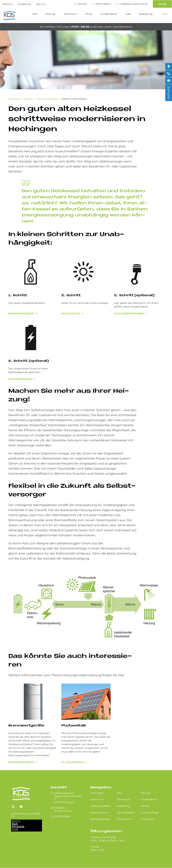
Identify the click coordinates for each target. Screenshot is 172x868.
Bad (35, 14)
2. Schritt (71, 295)
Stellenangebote (100, 806)
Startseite (14, 99)
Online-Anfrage (150, 813)
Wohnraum (70, 14)
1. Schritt (18, 295)
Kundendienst (109, 14)
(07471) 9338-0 (101, 4)
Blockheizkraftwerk (129, 314)
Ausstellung (24, 4)
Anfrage (162, 4)
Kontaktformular (100, 819)
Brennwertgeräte (21, 314)
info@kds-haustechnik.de (132, 4)
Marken (145, 806)
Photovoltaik (71, 314)
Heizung (50, 14)
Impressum (147, 819)
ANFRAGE (169, 93)
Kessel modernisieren (74, 99)
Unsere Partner (99, 813)
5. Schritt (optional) (134, 295)
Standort (81, 4)
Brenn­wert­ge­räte (26, 726)
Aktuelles (8, 4)
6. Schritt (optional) (29, 361)
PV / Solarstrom (73, 762)
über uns (41, 4)
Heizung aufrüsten (47, 99)
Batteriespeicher (20, 379)
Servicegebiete (125, 813)
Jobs (128, 14)
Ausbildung (146, 14)
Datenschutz (124, 819)
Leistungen (97, 793)
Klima (89, 14)
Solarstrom (97, 799)
